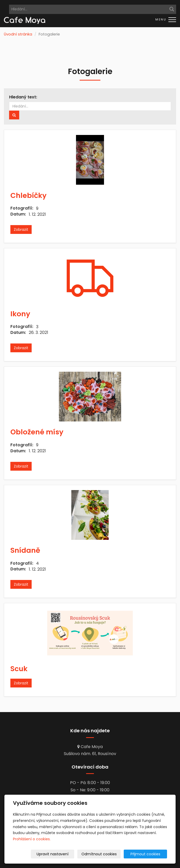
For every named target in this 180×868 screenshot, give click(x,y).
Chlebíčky (28, 195)
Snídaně (25, 550)
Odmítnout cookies (106, 854)
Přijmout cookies (147, 854)
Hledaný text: (23, 97)
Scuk (19, 669)
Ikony (20, 314)
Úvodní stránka (18, 34)
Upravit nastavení (62, 854)
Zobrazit (21, 229)
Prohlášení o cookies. (32, 839)
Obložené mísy (37, 432)
